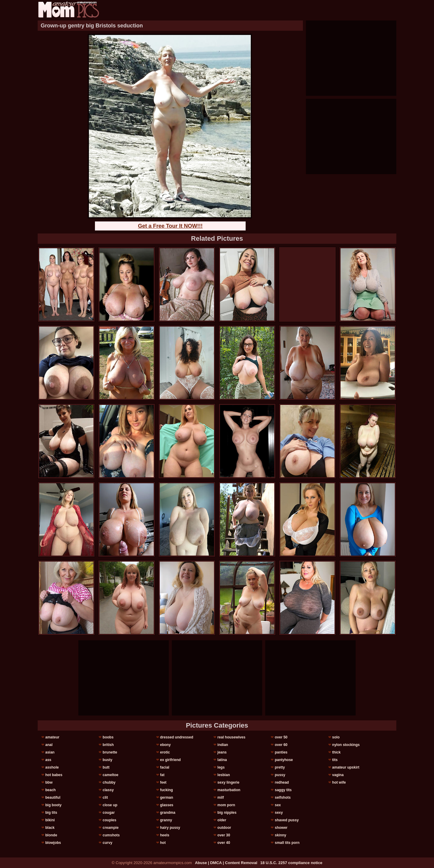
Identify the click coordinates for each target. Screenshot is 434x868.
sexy (279, 813)
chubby (109, 782)
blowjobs (53, 843)
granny (166, 820)
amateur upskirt (346, 767)
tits (335, 760)
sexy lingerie (228, 782)
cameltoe (111, 775)
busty (108, 760)
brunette (110, 752)
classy (108, 790)
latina (222, 760)
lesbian (223, 775)
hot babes (54, 775)
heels (165, 835)
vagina (338, 775)
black (50, 828)
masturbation (229, 790)
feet (163, 782)
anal (49, 745)
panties (281, 752)
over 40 (224, 843)
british (108, 745)
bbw (49, 782)
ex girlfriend (170, 760)
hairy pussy (170, 828)
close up (110, 805)
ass (48, 760)
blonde (51, 835)
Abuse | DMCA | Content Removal (226, 863)
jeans (222, 752)
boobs (108, 737)
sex (278, 805)
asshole (52, 767)
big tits (51, 813)
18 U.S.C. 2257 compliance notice (291, 863)
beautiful (53, 797)
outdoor (224, 828)
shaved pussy (287, 820)
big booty (53, 805)
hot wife (339, 782)
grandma (168, 813)
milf (220, 797)
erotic (165, 752)
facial (165, 767)
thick (336, 752)
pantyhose (284, 760)
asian (50, 752)
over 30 (224, 835)
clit (105, 797)
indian (223, 745)
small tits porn (287, 843)
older (222, 820)
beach (50, 790)
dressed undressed (177, 737)
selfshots (283, 797)
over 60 (281, 745)
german (167, 797)
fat (162, 775)
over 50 (281, 737)
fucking (167, 790)
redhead (282, 782)
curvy (108, 843)
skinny (281, 835)
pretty (280, 767)
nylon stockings (346, 745)
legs (221, 767)
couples (110, 820)
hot (163, 843)
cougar (109, 813)
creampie (111, 828)
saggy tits (283, 790)
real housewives (231, 737)
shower (281, 828)
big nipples (227, 813)
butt (106, 767)
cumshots (111, 835)
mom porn (226, 805)
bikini (50, 820)
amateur (52, 737)
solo (336, 737)
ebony (165, 745)
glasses (167, 805)
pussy (280, 775)
